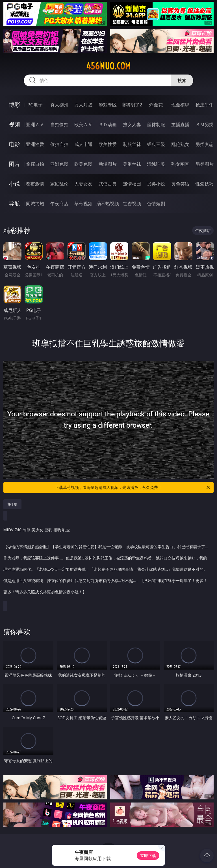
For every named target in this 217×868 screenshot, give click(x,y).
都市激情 (35, 184)
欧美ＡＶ (83, 124)
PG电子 (35, 105)
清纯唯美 (156, 164)
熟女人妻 (132, 124)
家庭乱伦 (59, 184)
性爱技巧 (205, 184)
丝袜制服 (156, 124)
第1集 (12, 504)
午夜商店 (59, 204)
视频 (14, 124)
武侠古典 (108, 184)
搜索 (182, 80)
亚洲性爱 (35, 144)
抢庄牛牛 (205, 105)
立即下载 (148, 855)
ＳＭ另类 (205, 124)
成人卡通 (83, 144)
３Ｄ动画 (108, 124)
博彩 (14, 105)
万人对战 (83, 105)
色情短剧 (156, 204)
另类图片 (205, 164)
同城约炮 (35, 204)
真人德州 (59, 105)
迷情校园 (132, 184)
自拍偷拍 (59, 124)
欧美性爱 (108, 144)
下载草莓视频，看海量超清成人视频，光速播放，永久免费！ (133, 487)
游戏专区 (108, 105)
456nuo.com (108, 66)
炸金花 (156, 105)
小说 (14, 184)
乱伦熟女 (180, 144)
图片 (14, 164)
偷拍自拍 (59, 144)
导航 (14, 203)
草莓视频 (83, 204)
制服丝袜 (132, 144)
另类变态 (205, 144)
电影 (14, 144)
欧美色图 (83, 164)
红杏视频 (132, 204)
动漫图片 (108, 164)
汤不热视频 (108, 204)
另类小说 (156, 184)
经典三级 (156, 144)
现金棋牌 (180, 105)
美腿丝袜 (132, 164)
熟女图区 (180, 164)
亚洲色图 (59, 164)
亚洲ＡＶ (35, 124)
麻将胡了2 (132, 105)
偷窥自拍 (35, 164)
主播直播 (180, 124)
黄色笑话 (180, 184)
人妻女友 (83, 184)
